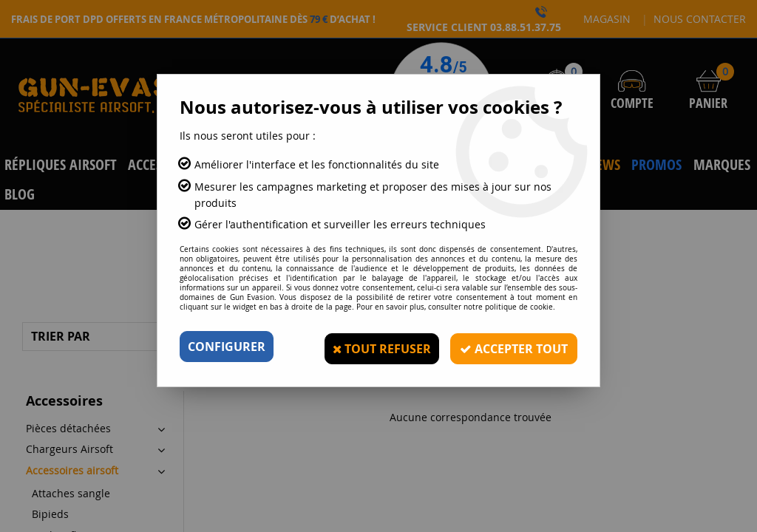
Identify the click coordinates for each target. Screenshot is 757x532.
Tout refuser (377, 347)
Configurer (227, 347)
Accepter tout (512, 347)
